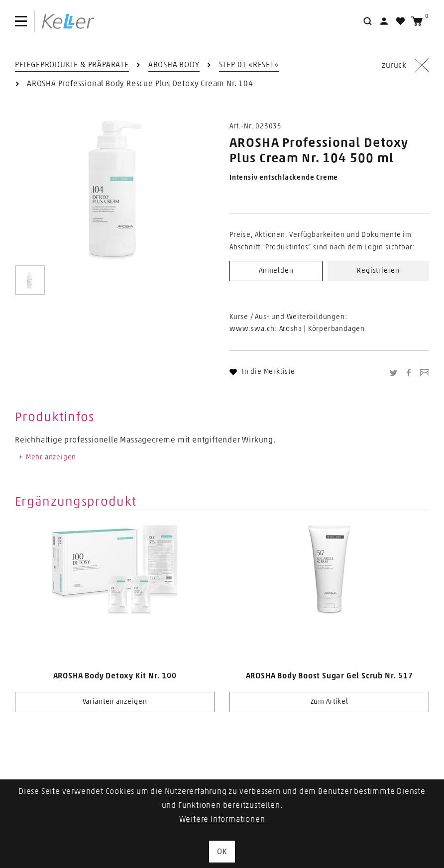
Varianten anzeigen (115, 702)
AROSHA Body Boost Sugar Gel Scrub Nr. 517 (330, 676)
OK (222, 852)
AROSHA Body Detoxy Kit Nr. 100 (115, 676)
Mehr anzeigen (47, 457)
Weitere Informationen (222, 819)
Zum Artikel (330, 702)
